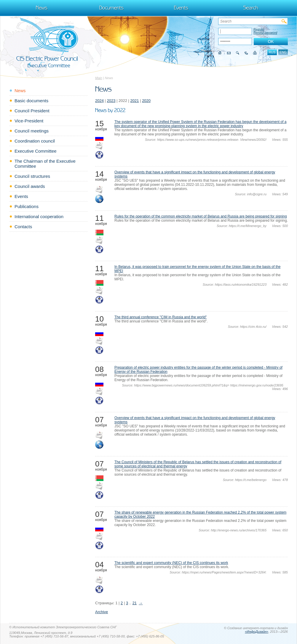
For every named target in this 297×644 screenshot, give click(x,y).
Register (259, 29)
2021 (135, 101)
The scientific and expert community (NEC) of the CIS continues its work (171, 563)
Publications (27, 206)
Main (99, 78)
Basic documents (31, 101)
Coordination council (35, 141)
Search (251, 8)
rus (272, 52)
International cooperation (39, 216)
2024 (99, 101)
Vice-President (29, 121)
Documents (111, 8)
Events (181, 8)
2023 (111, 101)
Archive (102, 612)
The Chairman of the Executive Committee (45, 164)
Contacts (23, 227)
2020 (146, 101)
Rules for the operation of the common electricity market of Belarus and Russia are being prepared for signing (201, 216)
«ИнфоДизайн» (257, 632)
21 (135, 603)
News (42, 8)
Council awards (30, 186)
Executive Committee (36, 151)
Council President (32, 111)
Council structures (32, 176)
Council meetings (32, 131)
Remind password (265, 33)
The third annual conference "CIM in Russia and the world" (161, 317)
